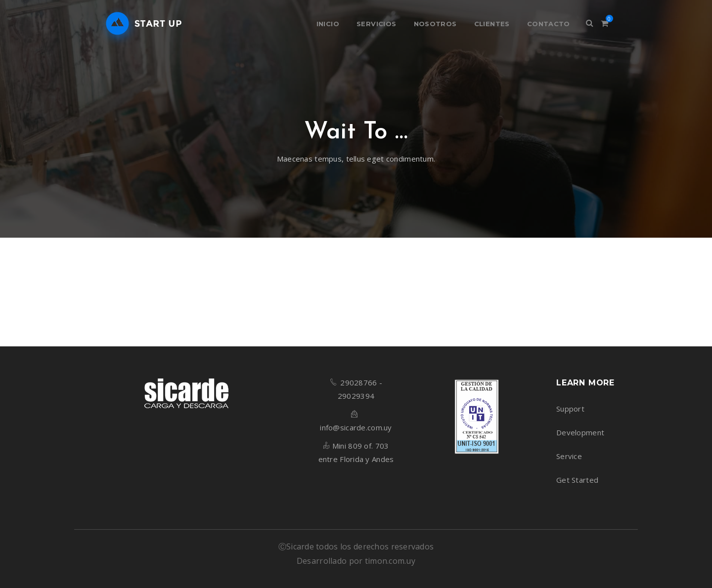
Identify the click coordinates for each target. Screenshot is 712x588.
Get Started (577, 480)
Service (569, 456)
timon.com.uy (390, 561)
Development (580, 432)
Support (570, 409)
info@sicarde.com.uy (356, 427)
